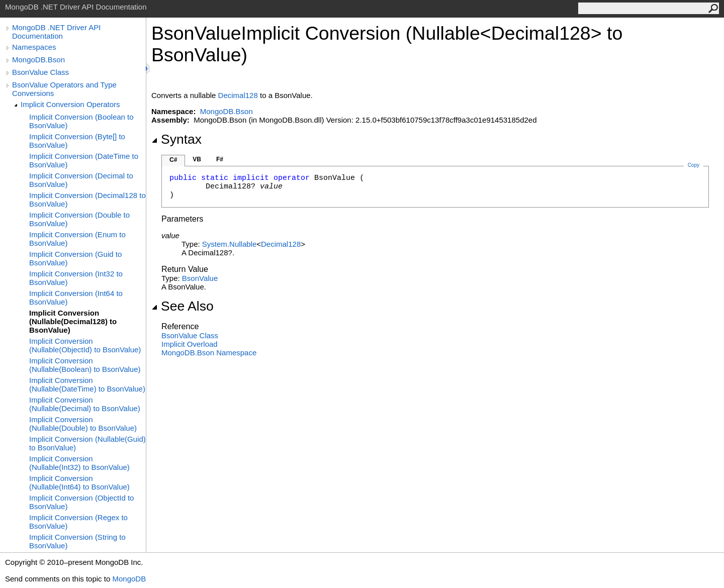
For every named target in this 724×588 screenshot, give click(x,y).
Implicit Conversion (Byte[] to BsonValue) (77, 141)
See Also (183, 306)
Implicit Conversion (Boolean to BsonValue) (81, 121)
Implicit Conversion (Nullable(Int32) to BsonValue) (79, 463)
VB (197, 159)
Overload (190, 344)
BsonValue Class (40, 72)
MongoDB (129, 579)
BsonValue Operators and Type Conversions (64, 89)
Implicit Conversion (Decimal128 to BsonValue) (87, 200)
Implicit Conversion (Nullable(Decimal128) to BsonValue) (73, 321)
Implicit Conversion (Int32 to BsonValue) (76, 278)
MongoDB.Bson (38, 60)
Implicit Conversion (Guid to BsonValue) (75, 258)
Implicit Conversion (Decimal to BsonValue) (81, 180)
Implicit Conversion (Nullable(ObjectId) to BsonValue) (85, 345)
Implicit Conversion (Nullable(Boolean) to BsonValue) (85, 365)
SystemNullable (229, 244)
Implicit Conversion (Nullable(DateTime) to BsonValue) (87, 384)
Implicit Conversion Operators (70, 104)
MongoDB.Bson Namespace (209, 353)
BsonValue (200, 278)
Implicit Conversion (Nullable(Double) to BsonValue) (83, 424)
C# (173, 160)
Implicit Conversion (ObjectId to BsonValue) (81, 502)
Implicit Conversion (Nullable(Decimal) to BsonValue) (85, 404)
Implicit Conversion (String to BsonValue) (77, 541)
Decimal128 (238, 95)
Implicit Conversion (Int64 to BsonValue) (76, 298)
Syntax (176, 139)
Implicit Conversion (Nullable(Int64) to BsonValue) (79, 482)
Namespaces (34, 47)
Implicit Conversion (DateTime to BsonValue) (84, 160)
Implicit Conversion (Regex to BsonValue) (78, 522)
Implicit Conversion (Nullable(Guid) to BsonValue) (87, 443)
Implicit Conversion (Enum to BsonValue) (77, 239)
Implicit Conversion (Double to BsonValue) (79, 219)
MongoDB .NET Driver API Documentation (56, 32)
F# (220, 159)
